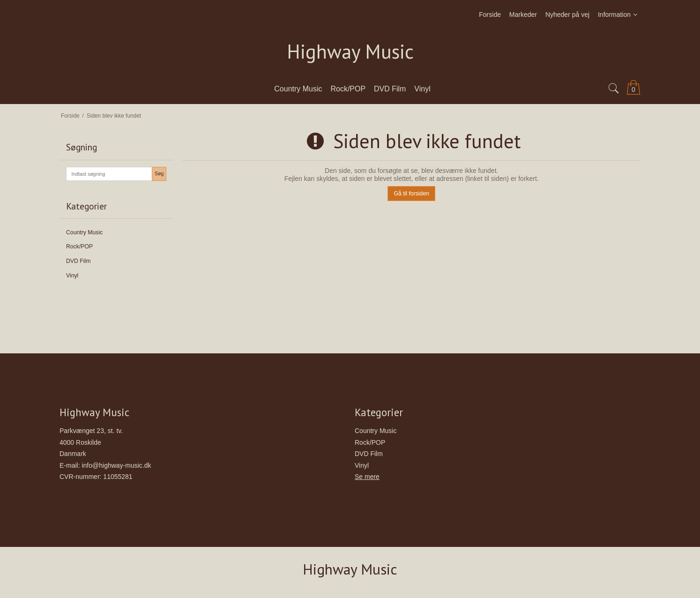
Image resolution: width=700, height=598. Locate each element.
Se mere (367, 477)
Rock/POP (79, 247)
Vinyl (72, 276)
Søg (159, 173)
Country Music (84, 232)
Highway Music (350, 52)
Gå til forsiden (411, 194)
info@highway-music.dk (116, 465)
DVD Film (78, 261)
